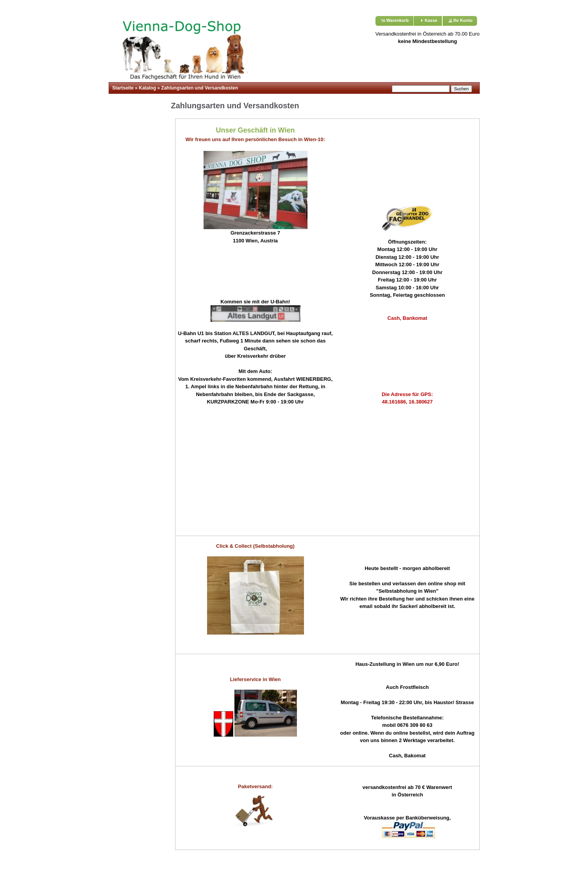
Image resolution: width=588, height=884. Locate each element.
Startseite (123, 88)
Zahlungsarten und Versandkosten (200, 88)
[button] (394, 21)
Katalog (147, 88)
